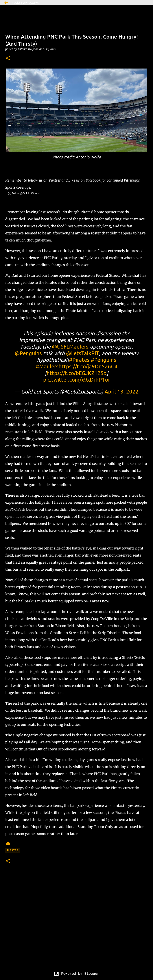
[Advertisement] (76, 926)
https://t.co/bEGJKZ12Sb (77, 373)
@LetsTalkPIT (83, 353)
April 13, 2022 (122, 391)
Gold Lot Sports (25, 3)
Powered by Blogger (76, 974)
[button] (8, 58)
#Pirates (79, 360)
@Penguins (28, 353)
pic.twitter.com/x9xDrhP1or (77, 380)
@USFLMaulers (70, 346)
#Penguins (103, 360)
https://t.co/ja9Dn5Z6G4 (88, 366)
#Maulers (47, 366)
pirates (13, 850)
